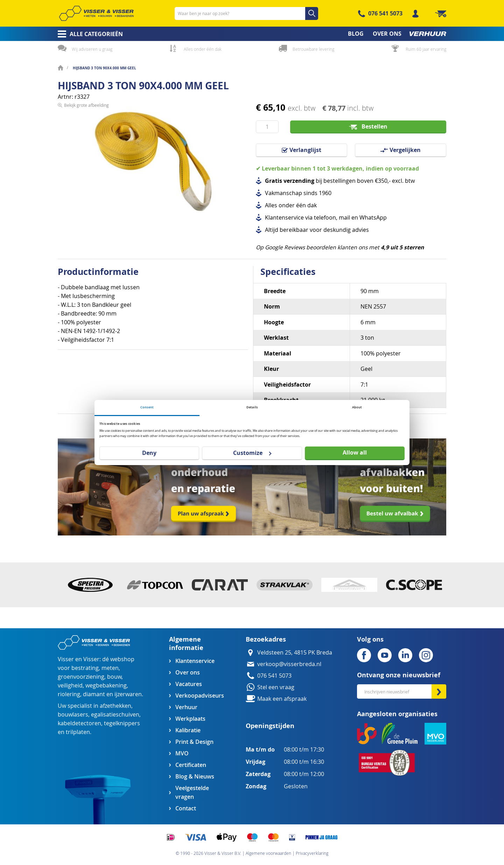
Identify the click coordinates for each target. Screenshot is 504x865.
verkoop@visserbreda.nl (289, 664)
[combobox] (246, 13)
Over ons (188, 673)
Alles (271, 205)
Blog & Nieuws (195, 777)
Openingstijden (270, 726)
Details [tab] (252, 407)
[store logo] (96, 13)
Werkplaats (190, 719)
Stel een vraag (276, 687)
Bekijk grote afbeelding (86, 226)
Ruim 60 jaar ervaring (426, 49)
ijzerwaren (128, 694)
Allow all (355, 452)
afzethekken (115, 706)
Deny (149, 453)
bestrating (85, 668)
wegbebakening (106, 686)
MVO (182, 753)
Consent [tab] (147, 407)
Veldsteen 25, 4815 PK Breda (295, 653)
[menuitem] (88, 34)
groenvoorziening (81, 677)
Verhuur (186, 707)
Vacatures (189, 684)
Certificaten (191, 765)
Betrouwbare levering (313, 49)
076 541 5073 (385, 13)
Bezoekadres (266, 639)
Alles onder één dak (203, 49)
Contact (186, 808)
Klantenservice (195, 661)
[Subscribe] (439, 691)
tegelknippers (122, 723)
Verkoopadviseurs (199, 696)
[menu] (252, 34)
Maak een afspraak (282, 699)
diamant (94, 694)
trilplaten (78, 732)
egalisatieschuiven (115, 715)
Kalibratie (188, 730)
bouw (114, 677)
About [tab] (357, 407)
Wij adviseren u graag (92, 49)
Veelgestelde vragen (192, 793)
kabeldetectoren (79, 723)
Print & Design (194, 742)
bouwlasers (73, 715)
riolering (69, 694)
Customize (252, 453)
